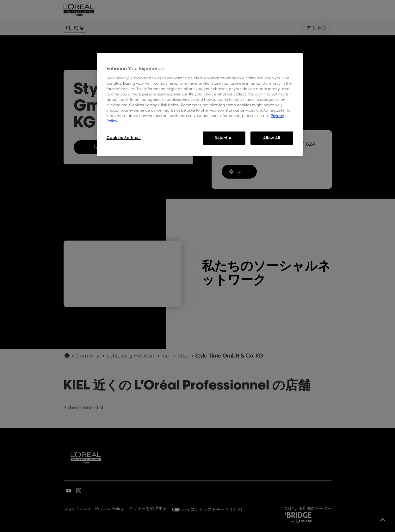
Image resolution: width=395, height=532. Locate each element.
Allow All (272, 138)
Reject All (224, 138)
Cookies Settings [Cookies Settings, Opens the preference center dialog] (124, 138)
